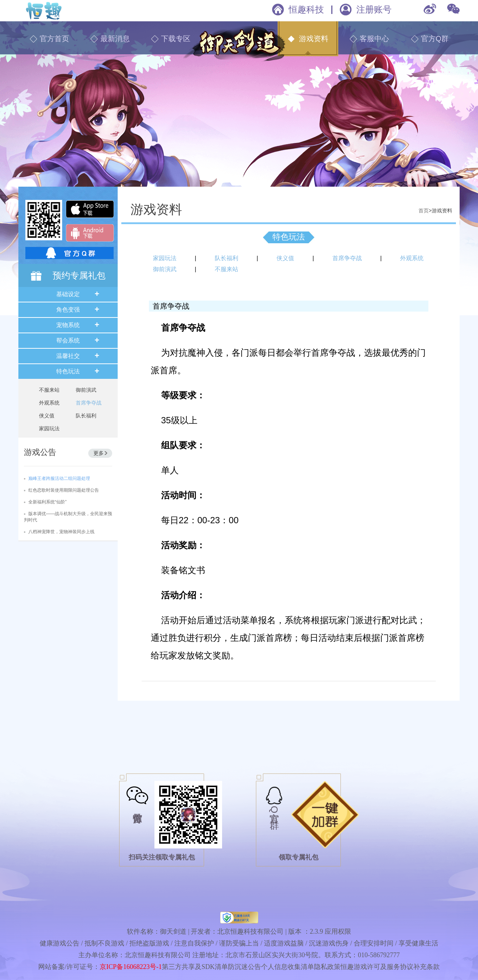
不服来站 (49, 390)
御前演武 (86, 390)
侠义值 (47, 416)
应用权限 (338, 931)
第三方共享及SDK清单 (195, 967)
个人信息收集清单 (288, 967)
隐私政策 (327, 967)
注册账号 (374, 9)
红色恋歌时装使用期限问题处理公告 (64, 490)
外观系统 (49, 403)
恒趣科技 (306, 9)
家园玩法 (49, 428)
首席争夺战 (89, 403)
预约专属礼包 (79, 275)
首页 (424, 211)
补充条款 (427, 967)
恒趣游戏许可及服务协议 (377, 967)
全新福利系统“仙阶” (47, 502)
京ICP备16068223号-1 (131, 967)
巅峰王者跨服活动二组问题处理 (59, 478)
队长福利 (86, 416)
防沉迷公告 (245, 967)
